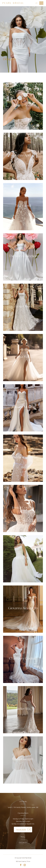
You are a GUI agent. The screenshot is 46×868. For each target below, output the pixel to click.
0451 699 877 (23, 843)
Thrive (28, 861)
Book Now (21, 829)
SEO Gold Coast (20, 861)
